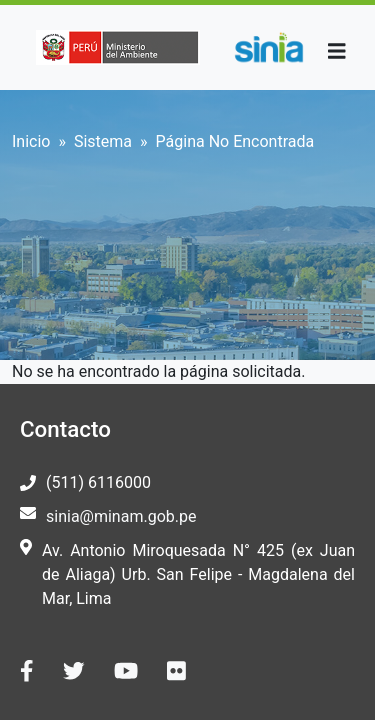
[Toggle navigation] (337, 51)
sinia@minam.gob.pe (121, 516)
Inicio (31, 141)
